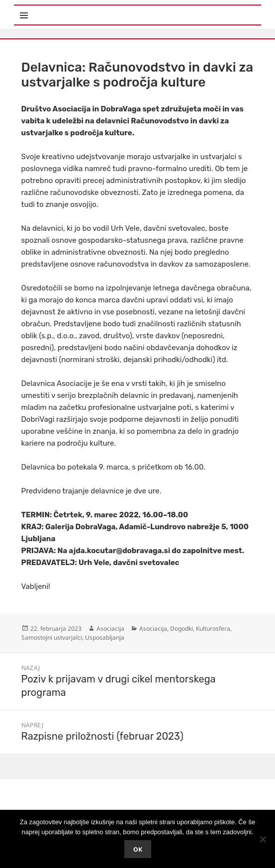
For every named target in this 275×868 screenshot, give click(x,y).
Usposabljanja (105, 637)
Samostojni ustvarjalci (52, 637)
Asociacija (110, 628)
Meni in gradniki (63, 10)
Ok (138, 849)
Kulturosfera (213, 628)
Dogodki (182, 628)
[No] (263, 839)
